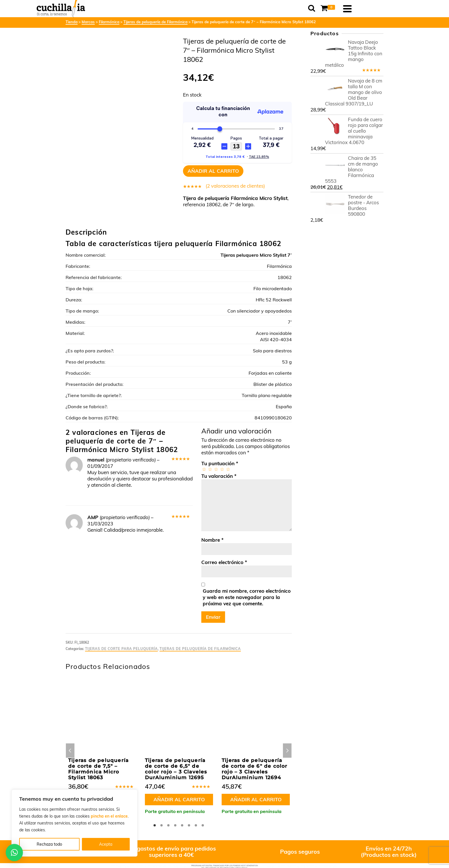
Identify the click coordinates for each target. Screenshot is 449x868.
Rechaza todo (49, 844)
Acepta (106, 844)
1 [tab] (155, 825)
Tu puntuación (220, 463)
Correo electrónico (224, 562)
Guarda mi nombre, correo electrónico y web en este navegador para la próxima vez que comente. (247, 597)
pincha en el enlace (109, 816)
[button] (14, 853)
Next (287, 751)
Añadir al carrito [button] (179, 799)
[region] (74, 823)
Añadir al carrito (213, 171)
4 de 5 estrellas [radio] (222, 469)
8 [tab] (203, 825)
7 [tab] (196, 825)
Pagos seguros (300, 852)
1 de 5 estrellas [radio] (204, 469)
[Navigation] (376, 9)
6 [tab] (189, 825)
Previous (70, 751)
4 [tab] (175, 825)
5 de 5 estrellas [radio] (228, 469)
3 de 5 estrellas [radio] (216, 469)
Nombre (212, 540)
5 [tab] (182, 825)
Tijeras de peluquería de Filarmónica (200, 649)
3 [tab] (168, 825)
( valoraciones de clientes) (235, 186)
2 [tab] (162, 825)
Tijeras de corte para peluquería (121, 649)
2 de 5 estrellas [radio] (210, 469)
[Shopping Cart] (358, 9)
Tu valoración (219, 476)
